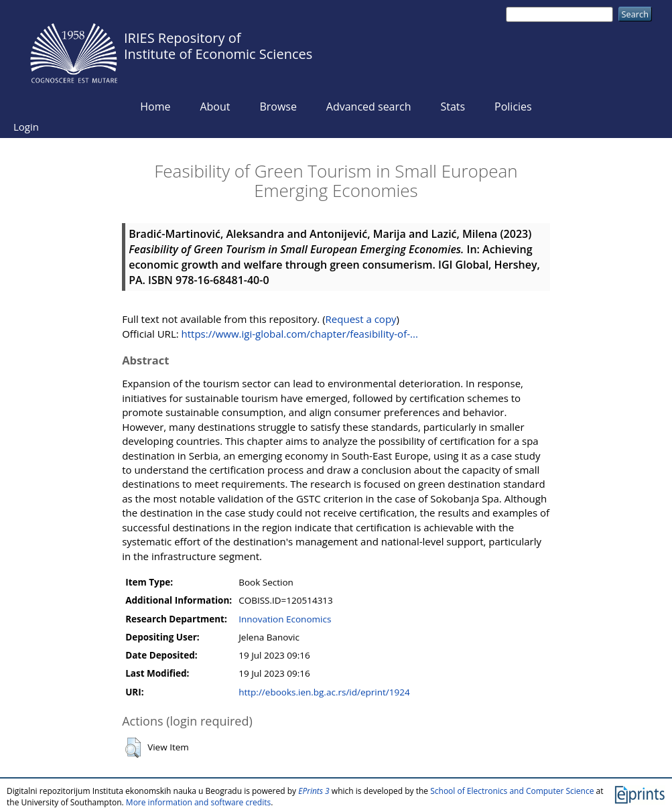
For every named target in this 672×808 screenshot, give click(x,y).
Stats (453, 107)
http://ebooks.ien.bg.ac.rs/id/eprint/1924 (324, 692)
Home (155, 107)
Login (26, 127)
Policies (513, 107)
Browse (278, 107)
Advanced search (369, 107)
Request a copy (361, 319)
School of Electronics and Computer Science (512, 791)
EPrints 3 (314, 791)
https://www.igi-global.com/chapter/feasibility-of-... (300, 334)
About (215, 107)
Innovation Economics (285, 619)
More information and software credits (198, 802)
